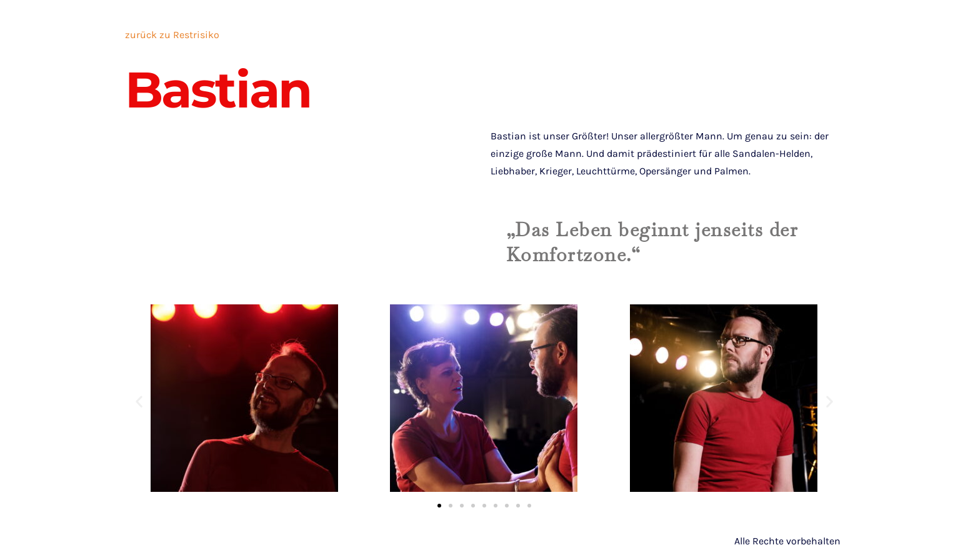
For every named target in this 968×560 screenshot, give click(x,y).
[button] (139, 401)
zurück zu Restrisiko (172, 35)
